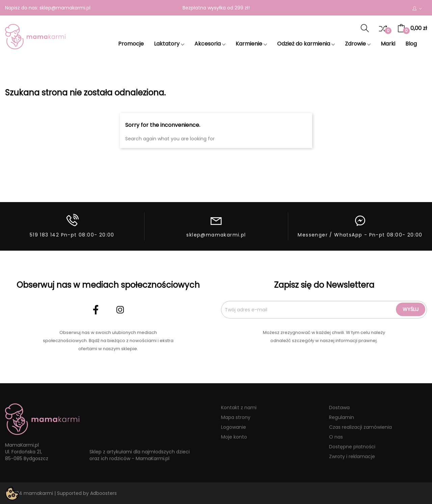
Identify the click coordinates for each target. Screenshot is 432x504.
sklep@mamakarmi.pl (65, 8)
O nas (336, 437)
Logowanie (234, 427)
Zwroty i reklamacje (352, 456)
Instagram (120, 310)
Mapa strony (236, 417)
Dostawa (339, 408)
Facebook (96, 310)
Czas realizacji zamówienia (360, 427)
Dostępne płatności (352, 447)
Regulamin (342, 417)
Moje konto (234, 437)
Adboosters (103, 493)
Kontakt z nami (239, 408)
